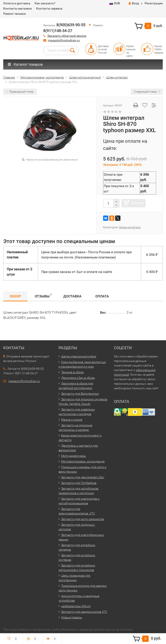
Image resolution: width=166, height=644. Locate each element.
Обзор (15, 296)
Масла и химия (72, 420)
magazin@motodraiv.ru (64, 40)
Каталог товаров (25, 64)
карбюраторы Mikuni (76, 606)
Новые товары (72, 617)
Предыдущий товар (20, 92)
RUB (115, 3)
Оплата (102, 296)
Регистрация (154, 3)
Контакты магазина (18, 8)
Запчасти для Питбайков (79, 483)
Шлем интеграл (130, 227)
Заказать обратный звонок (67, 36)
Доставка (72, 296)
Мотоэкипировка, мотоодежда (83, 461)
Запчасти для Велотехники (80, 394)
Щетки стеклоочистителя (79, 356)
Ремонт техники (14, 14)
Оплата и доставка (17, 3)
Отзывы (43, 296)
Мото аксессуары (74, 456)
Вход (134, 3)
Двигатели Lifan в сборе (78, 378)
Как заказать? (45, 3)
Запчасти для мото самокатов (83, 519)
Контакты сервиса (49, 8)
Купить (137, 203)
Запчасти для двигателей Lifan (83, 477)
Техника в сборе (72, 372)
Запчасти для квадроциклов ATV (84, 612)
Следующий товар (147, 92)
